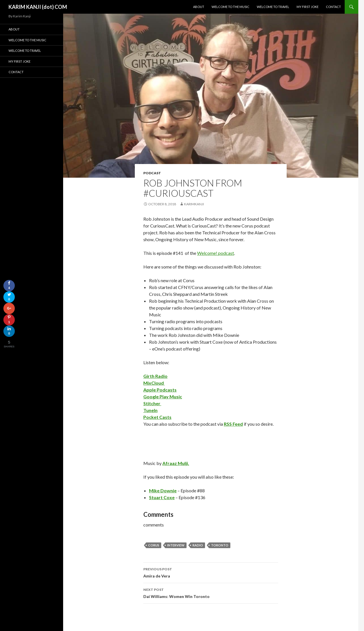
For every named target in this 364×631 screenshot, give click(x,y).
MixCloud (154, 383)
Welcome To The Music (230, 7)
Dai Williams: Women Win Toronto (211, 593)
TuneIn (150, 410)
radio (198, 545)
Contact (333, 7)
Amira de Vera (211, 572)
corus (154, 545)
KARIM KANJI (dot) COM (38, 7)
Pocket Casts (157, 417)
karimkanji (194, 204)
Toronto (220, 545)
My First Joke (308, 7)
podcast (152, 173)
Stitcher (152, 403)
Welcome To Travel (273, 7)
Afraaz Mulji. (176, 463)
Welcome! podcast (216, 253)
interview (176, 545)
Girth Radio (155, 376)
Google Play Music (163, 397)
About (199, 7)
